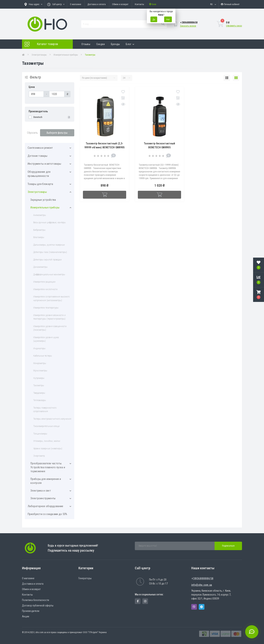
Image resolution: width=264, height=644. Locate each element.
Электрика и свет (41, 491)
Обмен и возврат (120, 4)
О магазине (75, 4)
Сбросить (32, 133)
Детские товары (38, 156)
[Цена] (36, 94)
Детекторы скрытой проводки (47, 260)
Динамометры (40, 267)
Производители (31, 611)
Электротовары (39, 55)
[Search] (163, 24)
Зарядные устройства (43, 200)
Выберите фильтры (57, 133)
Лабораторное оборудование (46, 506)
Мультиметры (40, 371)
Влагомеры (39, 237)
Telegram (202, 607)
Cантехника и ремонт (40, 148)
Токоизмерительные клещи (46, 426)
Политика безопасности (36, 600)
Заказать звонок (188, 26)
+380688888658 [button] (202, 579)
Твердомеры (39, 393)
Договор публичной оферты (38, 606)
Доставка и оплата (97, 4)
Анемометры (40, 215)
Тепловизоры (40, 400)
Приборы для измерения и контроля (46, 481)
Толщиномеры (40, 434)
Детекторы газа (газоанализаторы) (50, 252)
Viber (194, 607)
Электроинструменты (43, 498)
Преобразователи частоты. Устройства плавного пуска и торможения (48, 467)
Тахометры (39, 385)
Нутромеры (39, 378)
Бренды (115, 44)
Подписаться (228, 546)
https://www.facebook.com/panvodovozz (138, 601)
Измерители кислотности (45, 289)
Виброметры (39, 230)
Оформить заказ (234, 26)
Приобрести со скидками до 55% (47, 514)
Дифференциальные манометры (49, 274)
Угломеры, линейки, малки (47, 441)
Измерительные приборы (66, 55)
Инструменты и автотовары (44, 164)
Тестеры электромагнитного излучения (52, 419)
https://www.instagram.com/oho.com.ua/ (145, 601)
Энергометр (39, 456)
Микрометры (40, 363)
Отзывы (86, 44)
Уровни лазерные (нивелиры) (48, 448)
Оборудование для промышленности (39, 174)
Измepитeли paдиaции (44, 282)
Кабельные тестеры (43, 356)
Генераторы (85, 578)
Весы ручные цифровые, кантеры (49, 222)
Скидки (101, 44)
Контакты (139, 4)
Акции (26, 616)
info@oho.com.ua (202, 585)
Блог (130, 44)
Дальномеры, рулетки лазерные (49, 245)
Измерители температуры (46, 308)
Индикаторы (39, 348)
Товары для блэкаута (40, 184)
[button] (259, 295)
